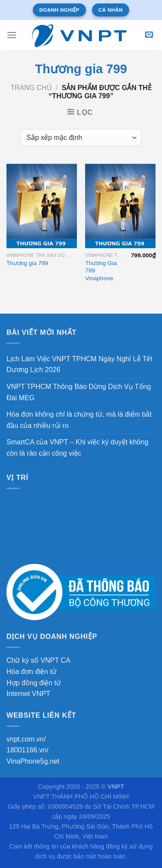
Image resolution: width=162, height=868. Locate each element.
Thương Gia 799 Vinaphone (101, 271)
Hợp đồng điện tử (34, 683)
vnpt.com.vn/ (26, 739)
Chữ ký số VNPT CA (38, 660)
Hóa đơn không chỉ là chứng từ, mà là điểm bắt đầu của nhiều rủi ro (79, 420)
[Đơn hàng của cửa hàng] (81, 138)
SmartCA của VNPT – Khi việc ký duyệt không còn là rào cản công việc (77, 448)
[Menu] (12, 35)
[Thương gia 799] (42, 206)
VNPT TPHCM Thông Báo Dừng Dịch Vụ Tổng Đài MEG (79, 392)
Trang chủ (31, 88)
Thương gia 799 (27, 263)
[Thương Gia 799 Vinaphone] (120, 206)
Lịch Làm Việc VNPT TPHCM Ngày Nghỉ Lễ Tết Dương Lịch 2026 (79, 364)
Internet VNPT (28, 694)
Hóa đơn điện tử (32, 672)
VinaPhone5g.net (33, 761)
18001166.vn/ (27, 750)
